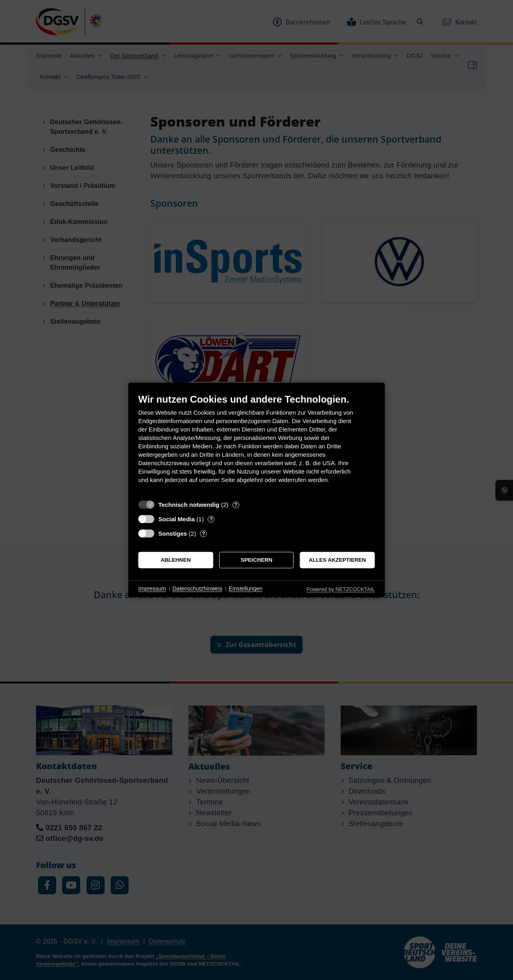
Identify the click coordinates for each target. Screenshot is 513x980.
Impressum (152, 589)
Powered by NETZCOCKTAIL (341, 589)
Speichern (257, 560)
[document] (256, 445)
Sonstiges (173, 533)
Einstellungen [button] (246, 589)
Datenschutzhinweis (197, 589)
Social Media (177, 519)
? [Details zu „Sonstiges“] (204, 533)
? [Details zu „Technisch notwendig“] (236, 505)
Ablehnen (176, 560)
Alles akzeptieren (337, 560)
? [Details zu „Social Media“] (211, 519)
